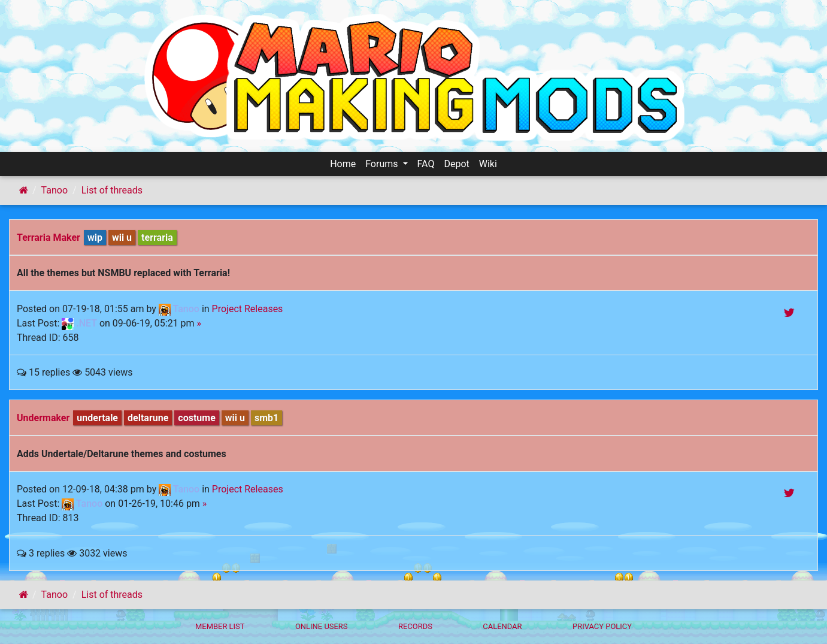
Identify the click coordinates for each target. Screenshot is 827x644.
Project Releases (248, 309)
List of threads (112, 190)
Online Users (322, 626)
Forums (383, 164)
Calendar (502, 626)
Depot (456, 164)
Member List (220, 626)
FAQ (426, 164)
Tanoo (54, 190)
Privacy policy (602, 626)
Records (415, 626)
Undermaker (43, 418)
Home (343, 164)
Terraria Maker (49, 238)
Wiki (488, 164)
